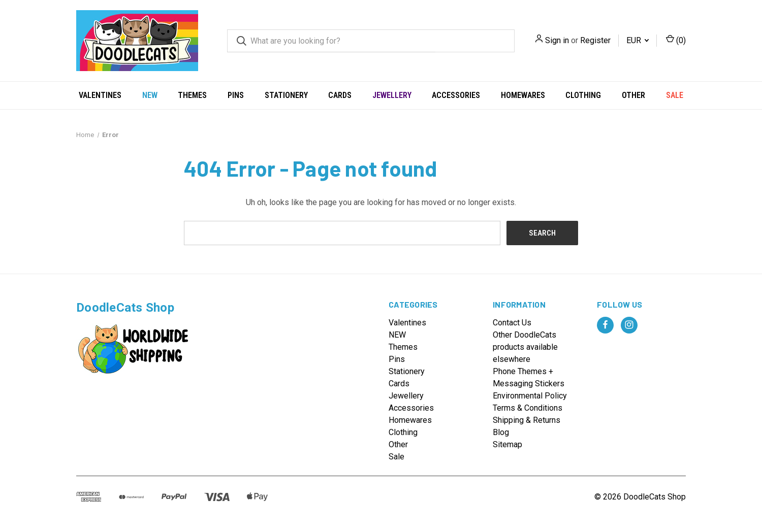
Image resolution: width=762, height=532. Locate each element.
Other (633, 95)
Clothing (583, 95)
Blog (501, 432)
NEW (150, 95)
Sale (675, 95)
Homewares (523, 95)
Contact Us (512, 323)
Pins (236, 95)
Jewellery (392, 95)
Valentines (100, 95)
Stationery (286, 95)
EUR (638, 40)
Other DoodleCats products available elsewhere (525, 347)
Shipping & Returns (527, 420)
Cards (340, 95)
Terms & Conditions (528, 408)
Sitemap (507, 444)
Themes (192, 95)
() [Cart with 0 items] (676, 40)
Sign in (557, 40)
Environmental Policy (530, 396)
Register (595, 40)
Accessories (456, 95)
